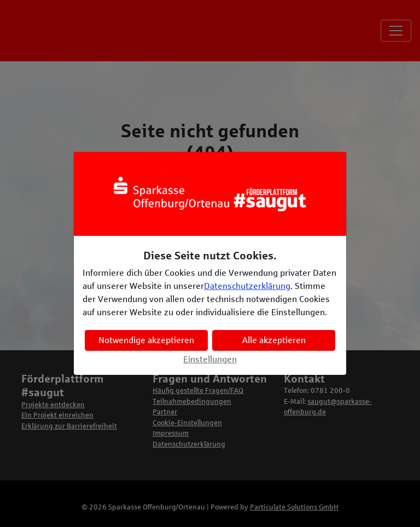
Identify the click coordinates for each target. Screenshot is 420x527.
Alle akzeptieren (274, 340)
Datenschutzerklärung (247, 286)
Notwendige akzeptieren (146, 340)
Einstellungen (210, 359)
